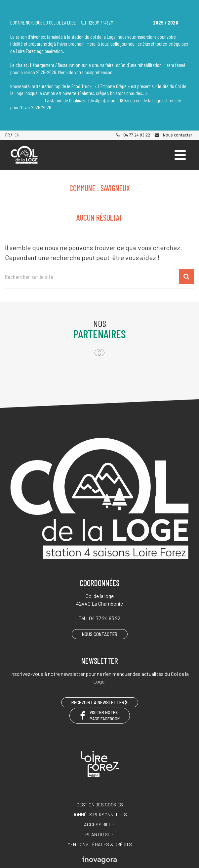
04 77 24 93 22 (133, 135)
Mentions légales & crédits (100, 844)
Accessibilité (99, 824)
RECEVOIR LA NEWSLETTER (100, 702)
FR (7, 135)
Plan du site (100, 834)
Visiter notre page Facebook (100, 715)
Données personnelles (100, 814)
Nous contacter (173, 135)
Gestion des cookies (100, 805)
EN (17, 135)
